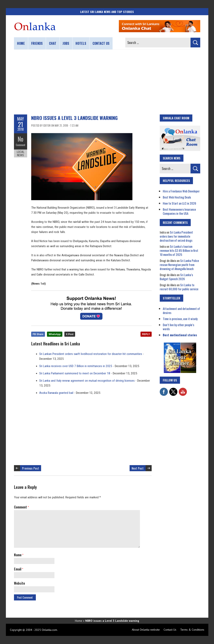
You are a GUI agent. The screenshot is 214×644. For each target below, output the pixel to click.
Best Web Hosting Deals (177, 197)
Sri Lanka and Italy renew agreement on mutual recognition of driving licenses (87, 381)
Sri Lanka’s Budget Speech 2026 (176, 277)
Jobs (66, 43)
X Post (70, 334)
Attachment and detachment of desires (181, 311)
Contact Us (170, 630)
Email (19, 569)
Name (19, 555)
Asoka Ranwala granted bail (56, 393)
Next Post (138, 468)
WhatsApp (55, 334)
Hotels (81, 43)
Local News (21, 154)
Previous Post (31, 468)
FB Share (38, 334)
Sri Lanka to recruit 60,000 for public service (179, 287)
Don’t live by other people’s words (178, 327)
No (21, 139)
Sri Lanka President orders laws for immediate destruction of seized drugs (176, 236)
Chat (53, 43)
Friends (37, 43)
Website (19, 583)
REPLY (146, 334)
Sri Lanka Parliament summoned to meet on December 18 (75, 373)
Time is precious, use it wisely (180, 319)
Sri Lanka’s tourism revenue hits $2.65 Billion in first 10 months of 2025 (179, 250)
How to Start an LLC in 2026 (179, 203)
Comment (21, 145)
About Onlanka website (146, 630)
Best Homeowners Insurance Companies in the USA (179, 211)
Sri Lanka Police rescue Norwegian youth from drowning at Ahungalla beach (179, 265)
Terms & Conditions (192, 630)
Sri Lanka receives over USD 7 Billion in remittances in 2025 (76, 366)
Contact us (101, 43)
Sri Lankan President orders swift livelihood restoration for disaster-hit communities (91, 354)
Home (21, 43)
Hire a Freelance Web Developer (181, 191)
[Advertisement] (107, 82)
